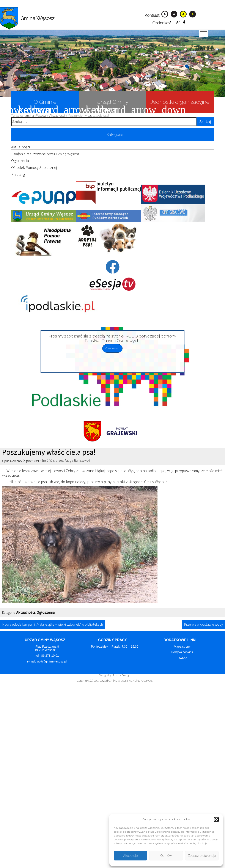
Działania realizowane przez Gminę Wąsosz (45, 154)
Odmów (166, 856)
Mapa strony (182, 647)
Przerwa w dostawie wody (203, 624)
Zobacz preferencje (202, 856)
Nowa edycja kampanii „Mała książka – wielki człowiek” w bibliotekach (53, 624)
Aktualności (20, 147)
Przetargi (18, 174)
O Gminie (34, 106)
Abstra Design (122, 675)
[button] (216, 819)
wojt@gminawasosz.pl (52, 661)
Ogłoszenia (20, 161)
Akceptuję (131, 856)
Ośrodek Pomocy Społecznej (34, 167)
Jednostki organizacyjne (178, 106)
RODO (182, 658)
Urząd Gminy (104, 106)
